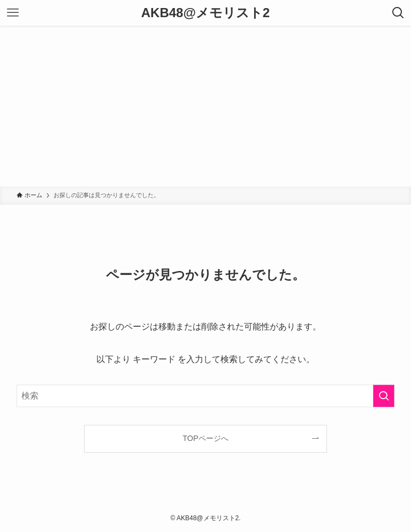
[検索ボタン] (398, 13)
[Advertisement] (205, 106)
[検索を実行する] (384, 396)
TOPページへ (205, 438)
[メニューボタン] (13, 13)
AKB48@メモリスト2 (205, 13)
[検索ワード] (206, 396)
